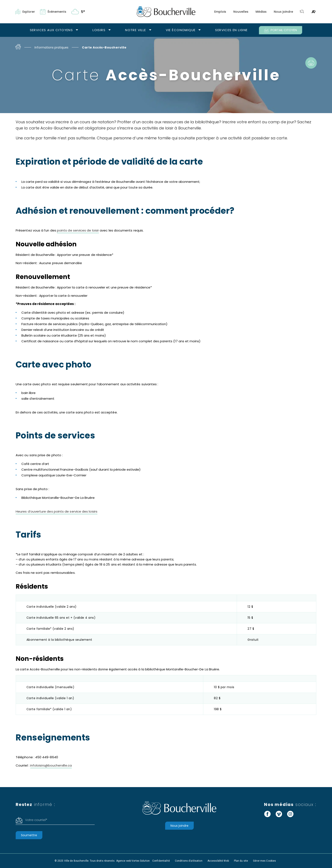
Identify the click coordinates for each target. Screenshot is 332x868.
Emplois (220, 12)
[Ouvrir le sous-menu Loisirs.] (110, 30)
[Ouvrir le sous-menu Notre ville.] (150, 30)
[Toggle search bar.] (302, 12)
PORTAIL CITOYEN (281, 30)
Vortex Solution (141, 861)
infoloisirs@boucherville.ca (51, 765)
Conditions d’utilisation (189, 861)
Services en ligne (231, 30)
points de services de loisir (78, 230)
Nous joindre (283, 12)
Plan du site (241, 861)
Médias (261, 12)
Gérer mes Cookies (264, 861)
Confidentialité (161, 861)
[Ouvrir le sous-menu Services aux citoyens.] (77, 30)
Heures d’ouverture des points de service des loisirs (57, 511)
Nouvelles (241, 12)
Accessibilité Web (218, 861)
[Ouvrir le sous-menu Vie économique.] (200, 30)
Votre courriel (36, 820)
